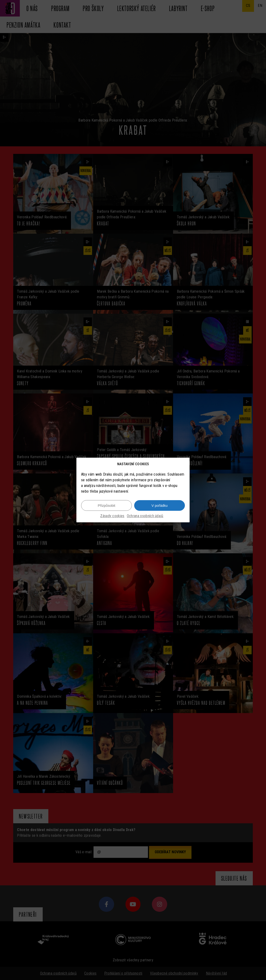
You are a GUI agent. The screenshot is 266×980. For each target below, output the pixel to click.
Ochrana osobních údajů (145, 516)
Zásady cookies (112, 516)
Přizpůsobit (106, 505)
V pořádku (159, 505)
